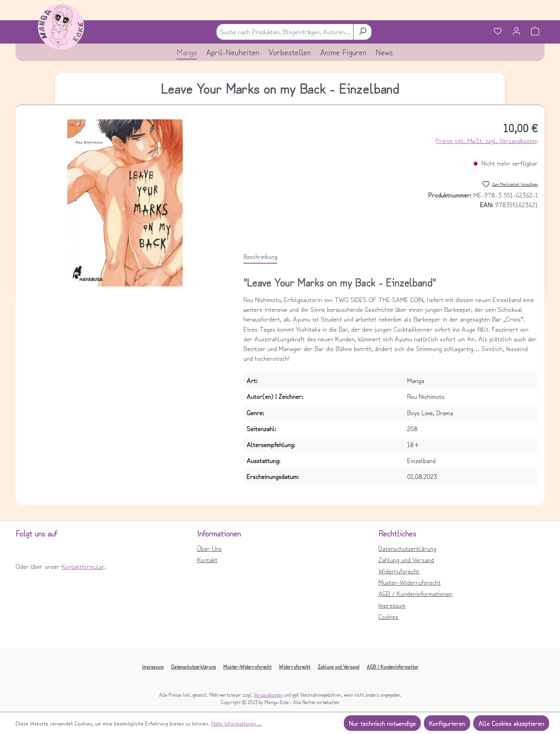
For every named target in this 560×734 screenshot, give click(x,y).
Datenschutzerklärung (407, 548)
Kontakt (207, 559)
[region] (125, 203)
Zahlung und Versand (406, 559)
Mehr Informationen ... (237, 723)
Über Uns (209, 548)
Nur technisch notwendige (382, 723)
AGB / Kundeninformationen (415, 593)
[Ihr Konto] (516, 32)
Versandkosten (268, 695)
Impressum (392, 605)
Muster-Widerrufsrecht (409, 582)
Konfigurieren (447, 723)
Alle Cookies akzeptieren (511, 723)
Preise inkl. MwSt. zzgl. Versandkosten (487, 140)
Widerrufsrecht (399, 571)
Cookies (388, 616)
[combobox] (285, 32)
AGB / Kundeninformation (392, 667)
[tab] (260, 257)
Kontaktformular (83, 566)
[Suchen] (362, 32)
